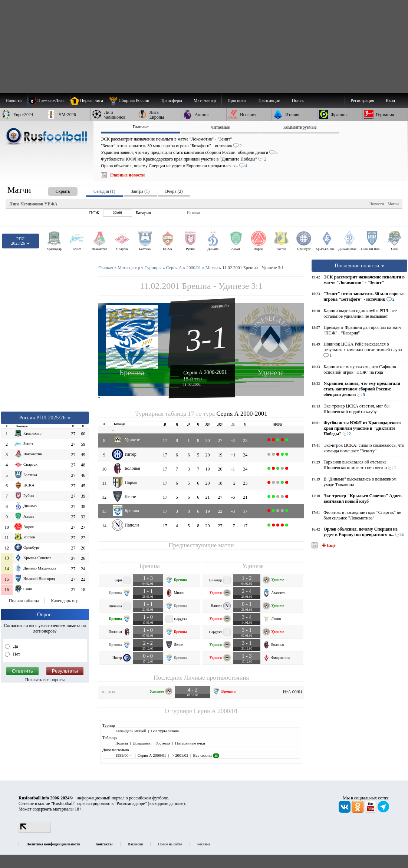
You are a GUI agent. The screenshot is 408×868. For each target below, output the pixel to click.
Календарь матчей (131, 731)
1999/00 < (124, 755)
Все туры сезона (165, 731)
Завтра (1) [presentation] (140, 191)
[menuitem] (132, 100)
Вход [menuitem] (390, 100)
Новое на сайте (170, 844)
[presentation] (55, 190)
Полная (122, 743)
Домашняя (142, 743)
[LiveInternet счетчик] (35, 832)
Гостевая (163, 743)
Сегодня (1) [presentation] (104, 191)
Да (15, 646)
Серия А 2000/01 (216, 711)
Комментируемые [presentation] (300, 127)
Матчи (393, 204)
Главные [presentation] (141, 127)
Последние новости (359, 265)
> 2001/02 (180, 755)
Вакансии (136, 844)
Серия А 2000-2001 (205, 372)
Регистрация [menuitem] (362, 100)
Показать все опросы (45, 680)
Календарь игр (65, 601)
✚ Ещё (328, 545)
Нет (16, 654)
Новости (377, 204)
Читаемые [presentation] (220, 127)
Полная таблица (24, 601)
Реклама (204, 844)
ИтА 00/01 (292, 692)
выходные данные (167, 803)
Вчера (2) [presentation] (174, 191)
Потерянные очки (190, 743)
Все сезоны (206, 755)
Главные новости (127, 175)
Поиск (298, 100)
